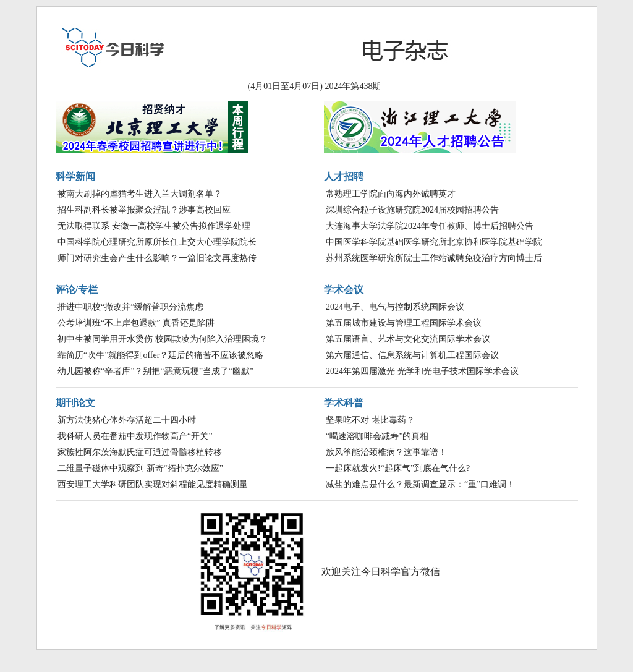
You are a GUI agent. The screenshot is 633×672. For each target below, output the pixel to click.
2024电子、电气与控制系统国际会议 (395, 307)
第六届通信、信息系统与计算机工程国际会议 (412, 355)
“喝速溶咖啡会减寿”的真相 (377, 436)
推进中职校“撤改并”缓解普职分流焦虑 (130, 307)
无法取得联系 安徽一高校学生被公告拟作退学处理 (154, 226)
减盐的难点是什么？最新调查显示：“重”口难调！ (420, 484)
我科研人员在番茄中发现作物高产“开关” (135, 436)
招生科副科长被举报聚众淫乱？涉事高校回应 (144, 210)
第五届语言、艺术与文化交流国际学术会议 (408, 339)
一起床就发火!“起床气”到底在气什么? (398, 468)
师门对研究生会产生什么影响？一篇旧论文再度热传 (157, 258)
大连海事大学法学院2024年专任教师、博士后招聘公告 (430, 226)
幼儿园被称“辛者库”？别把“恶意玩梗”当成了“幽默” (155, 371)
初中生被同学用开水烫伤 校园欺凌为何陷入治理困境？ (163, 339)
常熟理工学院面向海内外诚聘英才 (391, 194)
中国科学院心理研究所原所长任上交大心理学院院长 (157, 242)
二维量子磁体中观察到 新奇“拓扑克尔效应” (140, 468)
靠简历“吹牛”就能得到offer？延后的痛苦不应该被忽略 (160, 355)
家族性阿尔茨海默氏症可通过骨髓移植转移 (140, 452)
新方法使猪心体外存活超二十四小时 (127, 420)
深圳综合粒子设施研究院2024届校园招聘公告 (412, 210)
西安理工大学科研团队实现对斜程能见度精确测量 (153, 484)
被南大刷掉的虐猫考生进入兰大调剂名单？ (140, 194)
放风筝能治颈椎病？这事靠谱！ (386, 452)
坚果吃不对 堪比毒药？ (370, 420)
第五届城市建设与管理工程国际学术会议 (404, 323)
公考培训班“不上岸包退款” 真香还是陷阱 (136, 323)
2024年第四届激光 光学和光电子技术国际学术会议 (422, 371)
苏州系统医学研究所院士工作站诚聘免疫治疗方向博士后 (434, 258)
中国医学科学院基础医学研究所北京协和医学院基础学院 (434, 242)
